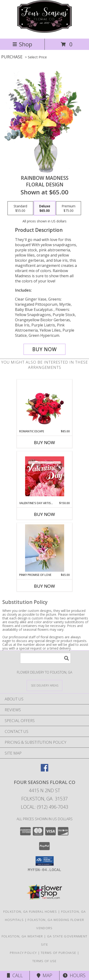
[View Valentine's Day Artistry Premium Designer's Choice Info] (45, 476)
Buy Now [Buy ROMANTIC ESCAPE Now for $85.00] (44, 442)
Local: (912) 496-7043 (44, 807)
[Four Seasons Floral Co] (44, 32)
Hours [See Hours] (74, 975)
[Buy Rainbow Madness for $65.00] (44, 349)
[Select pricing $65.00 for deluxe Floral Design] (45, 208)
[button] (45, 861)
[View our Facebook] (44, 770)
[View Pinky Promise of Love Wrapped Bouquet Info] (45, 548)
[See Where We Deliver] (44, 685)
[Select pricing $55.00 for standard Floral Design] (20, 208)
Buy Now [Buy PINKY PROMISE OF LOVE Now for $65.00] (44, 586)
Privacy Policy (23, 953)
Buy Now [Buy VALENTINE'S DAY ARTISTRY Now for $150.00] (44, 514)
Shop (22, 44)
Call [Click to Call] (15, 975)
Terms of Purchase (58, 953)
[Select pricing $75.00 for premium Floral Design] (69, 208)
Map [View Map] (44, 975)
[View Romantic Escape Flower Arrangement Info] (45, 404)
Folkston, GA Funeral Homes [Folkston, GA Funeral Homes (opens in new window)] (30, 912)
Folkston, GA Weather (22, 936)
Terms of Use (44, 961)
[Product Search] (45, 658)
